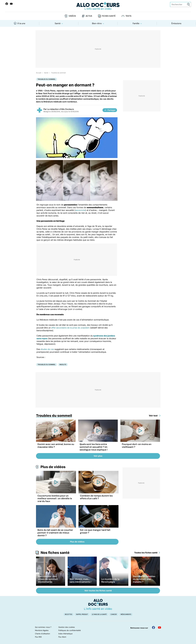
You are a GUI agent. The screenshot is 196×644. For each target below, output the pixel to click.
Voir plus (98, 456)
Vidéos (72, 16)
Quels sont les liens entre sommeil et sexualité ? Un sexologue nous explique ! (94, 447)
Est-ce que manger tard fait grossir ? (95, 531)
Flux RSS (38, 637)
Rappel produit (82, 614)
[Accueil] (98, 604)
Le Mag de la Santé (99, 614)
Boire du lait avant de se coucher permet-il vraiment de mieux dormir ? (55, 533)
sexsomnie (80, 210)
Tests (128, 16)
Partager (110, 110)
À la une (20, 23)
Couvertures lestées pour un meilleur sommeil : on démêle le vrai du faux (55, 498)
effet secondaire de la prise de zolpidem (70, 328)
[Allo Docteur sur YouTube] (159, 627)
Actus (89, 16)
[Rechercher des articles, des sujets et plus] (180, 5)
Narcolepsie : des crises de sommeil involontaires (48, 579)
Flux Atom (62, 637)
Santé (58, 23)
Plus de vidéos (53, 467)
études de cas (47, 349)
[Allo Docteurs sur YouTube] (11, 4)
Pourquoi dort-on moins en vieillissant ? (137, 446)
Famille (136, 23)
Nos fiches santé (55, 553)
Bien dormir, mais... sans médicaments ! (80, 580)
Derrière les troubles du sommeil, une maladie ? (144, 579)
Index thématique (65, 634)
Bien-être (97, 23)
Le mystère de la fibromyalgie (110, 580)
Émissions (176, 23)
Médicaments (126, 614)
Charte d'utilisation (42, 634)
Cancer (114, 614)
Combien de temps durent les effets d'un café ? (96, 497)
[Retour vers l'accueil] (98, 6)
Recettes (68, 614)
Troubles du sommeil (58, 73)
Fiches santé (109, 16)
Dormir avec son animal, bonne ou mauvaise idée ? (56, 446)
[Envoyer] (188, 5)
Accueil (39, 73)
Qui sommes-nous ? (43, 627)
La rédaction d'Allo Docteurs (61, 109)
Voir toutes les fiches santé (98, 591)
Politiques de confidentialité (70, 630)
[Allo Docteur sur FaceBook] (7, 4)
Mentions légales (42, 630)
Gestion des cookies (67, 627)
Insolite (63, 365)
